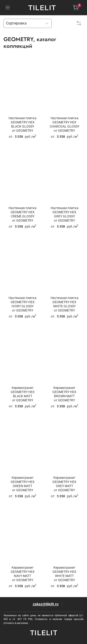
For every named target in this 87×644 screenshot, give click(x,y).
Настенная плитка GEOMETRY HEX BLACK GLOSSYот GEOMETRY (23, 124)
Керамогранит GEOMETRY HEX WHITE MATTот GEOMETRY (64, 574)
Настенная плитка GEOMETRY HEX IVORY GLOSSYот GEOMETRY (23, 304)
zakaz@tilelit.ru (46, 604)
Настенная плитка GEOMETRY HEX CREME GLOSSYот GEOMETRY (23, 214)
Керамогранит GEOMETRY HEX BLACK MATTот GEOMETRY (23, 394)
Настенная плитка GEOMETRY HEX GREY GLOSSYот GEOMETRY (64, 214)
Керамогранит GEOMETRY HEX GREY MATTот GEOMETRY (64, 484)
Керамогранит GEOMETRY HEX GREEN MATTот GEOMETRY (23, 484)
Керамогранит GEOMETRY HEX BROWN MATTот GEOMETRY (64, 394)
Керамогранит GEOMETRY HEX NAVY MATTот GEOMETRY (23, 574)
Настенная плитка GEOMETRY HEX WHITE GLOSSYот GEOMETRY (64, 304)
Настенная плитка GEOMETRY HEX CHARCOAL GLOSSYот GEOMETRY (64, 124)
